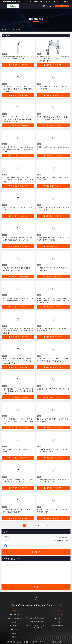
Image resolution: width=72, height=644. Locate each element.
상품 (6, 29)
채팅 (62, 6)
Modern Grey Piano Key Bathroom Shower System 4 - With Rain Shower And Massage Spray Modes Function (17, 119)
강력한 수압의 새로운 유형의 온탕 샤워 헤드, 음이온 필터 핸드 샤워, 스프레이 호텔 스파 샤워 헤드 (18, 180)
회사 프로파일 (58, 614)
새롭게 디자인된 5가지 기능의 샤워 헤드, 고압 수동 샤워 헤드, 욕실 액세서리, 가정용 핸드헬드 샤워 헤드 (18, 149)
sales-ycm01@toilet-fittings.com (40, 1)
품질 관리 (58, 618)
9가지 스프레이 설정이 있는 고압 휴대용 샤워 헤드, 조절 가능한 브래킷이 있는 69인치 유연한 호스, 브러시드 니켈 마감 (53, 59)
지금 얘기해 (36, 552)
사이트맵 (58, 622)
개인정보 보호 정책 (58, 626)
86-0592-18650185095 (61, 1)
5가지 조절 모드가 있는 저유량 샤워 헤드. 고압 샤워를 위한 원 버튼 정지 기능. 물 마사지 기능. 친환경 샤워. (18, 89)
